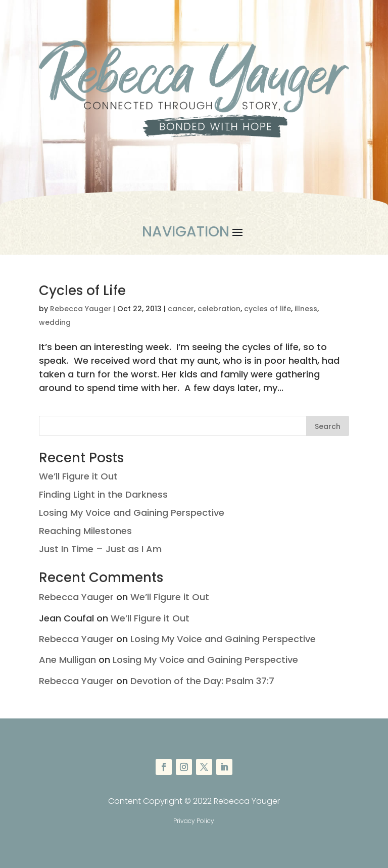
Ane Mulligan (67, 660)
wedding (55, 322)
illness (306, 309)
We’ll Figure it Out (78, 476)
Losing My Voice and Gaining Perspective (132, 513)
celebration (219, 309)
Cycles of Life (82, 291)
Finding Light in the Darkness (103, 494)
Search (328, 426)
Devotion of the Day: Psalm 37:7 (202, 681)
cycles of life (268, 309)
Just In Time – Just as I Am (100, 549)
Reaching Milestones (85, 531)
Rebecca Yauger (81, 309)
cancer (181, 309)
